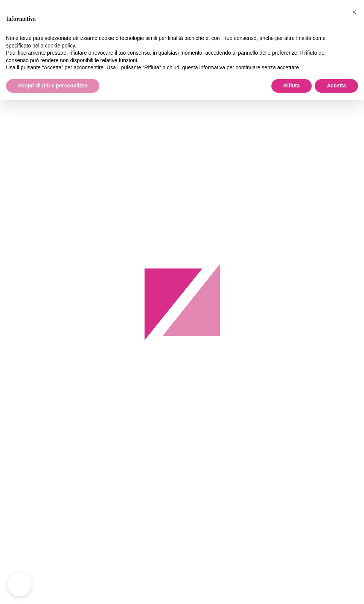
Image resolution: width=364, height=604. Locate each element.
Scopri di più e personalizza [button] (53, 86)
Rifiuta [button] (292, 86)
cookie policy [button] (60, 46)
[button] (354, 12)
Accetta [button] (336, 86)
